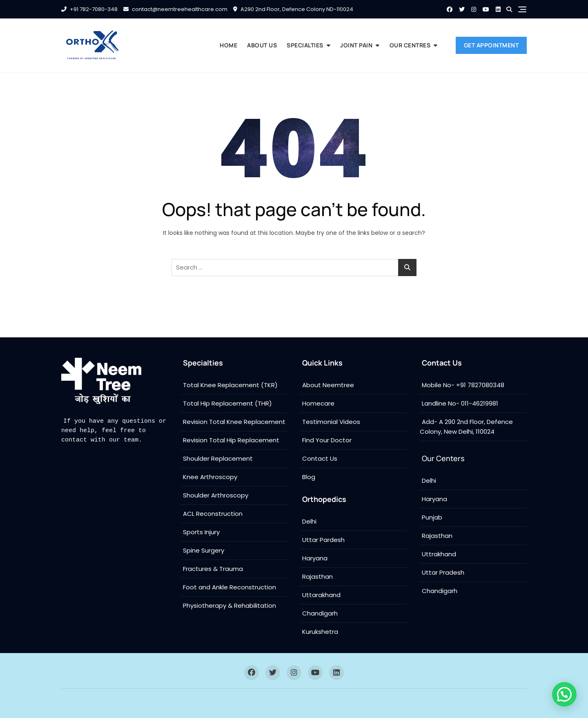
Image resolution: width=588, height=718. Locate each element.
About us (262, 45)
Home (228, 45)
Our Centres (410, 45)
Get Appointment (491, 45)
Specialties (305, 45)
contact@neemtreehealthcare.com (175, 9)
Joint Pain (356, 45)
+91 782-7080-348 (89, 9)
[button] (564, 693)
